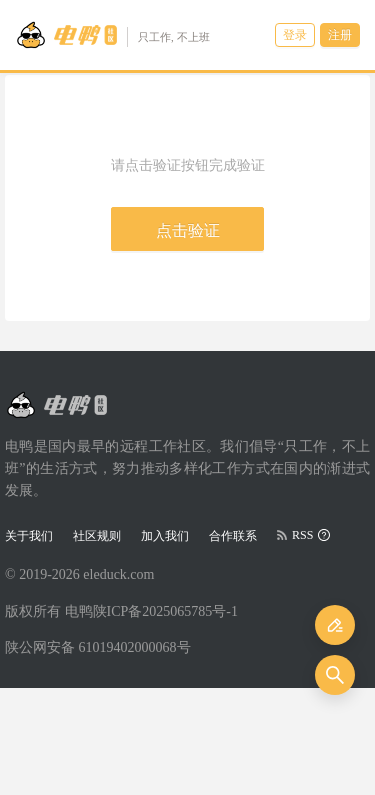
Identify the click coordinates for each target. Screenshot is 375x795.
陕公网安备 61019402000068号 (98, 647)
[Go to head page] (112, 35)
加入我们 (165, 536)
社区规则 (97, 536)
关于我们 (29, 536)
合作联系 (233, 536)
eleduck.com (118, 574)
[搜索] (335, 675)
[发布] (335, 625)
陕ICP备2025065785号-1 (165, 611)
